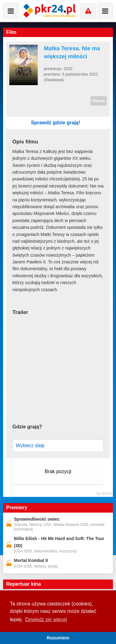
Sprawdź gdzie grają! (67, 123)
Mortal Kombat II (31, 560)
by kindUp (105, 493)
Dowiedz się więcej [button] (46, 619)
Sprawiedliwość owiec (37, 519)
